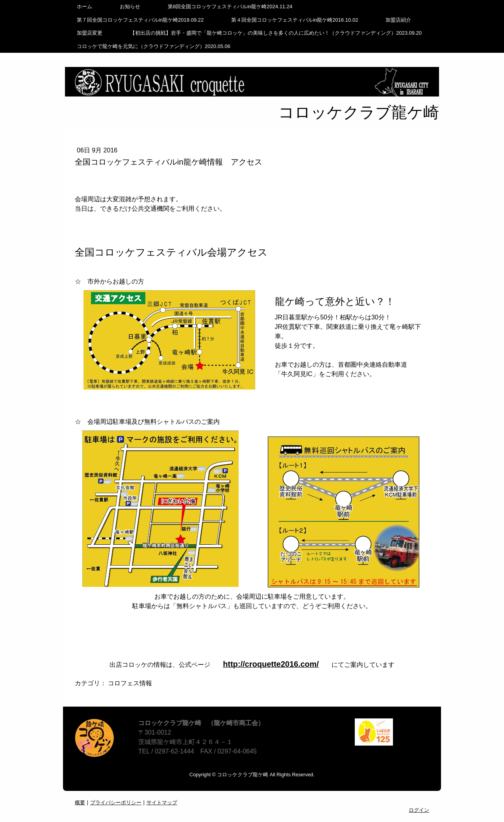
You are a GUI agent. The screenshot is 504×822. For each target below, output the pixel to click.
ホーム (84, 6)
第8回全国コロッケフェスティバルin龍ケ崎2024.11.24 (230, 6)
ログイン (419, 810)
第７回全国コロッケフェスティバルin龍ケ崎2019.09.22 (140, 20)
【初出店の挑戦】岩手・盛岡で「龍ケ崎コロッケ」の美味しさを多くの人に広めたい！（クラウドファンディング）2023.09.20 (276, 33)
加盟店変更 (90, 33)
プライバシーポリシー (116, 802)
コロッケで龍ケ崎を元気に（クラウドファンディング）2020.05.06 (154, 46)
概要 (80, 802)
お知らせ (130, 6)
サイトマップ (162, 802)
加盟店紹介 (398, 20)
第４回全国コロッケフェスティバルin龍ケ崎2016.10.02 (295, 20)
